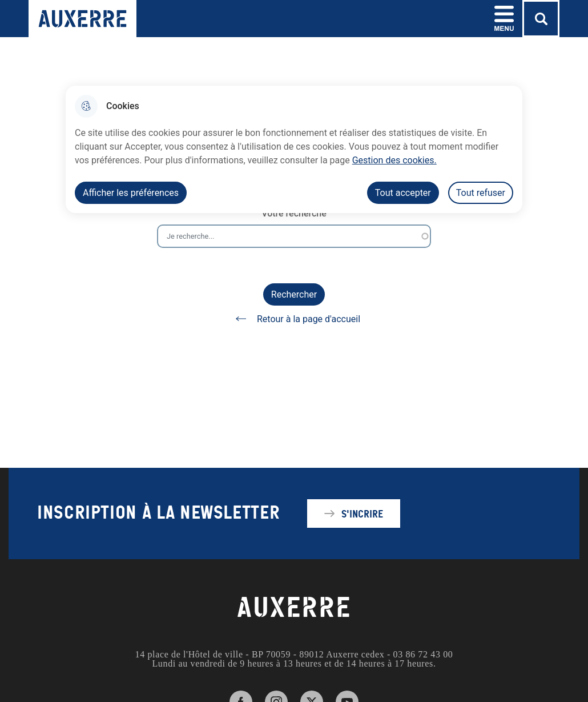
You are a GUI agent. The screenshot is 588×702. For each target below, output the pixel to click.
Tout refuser (481, 193)
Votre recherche (294, 213)
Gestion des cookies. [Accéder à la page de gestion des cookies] (394, 160)
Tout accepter (403, 193)
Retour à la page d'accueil (294, 319)
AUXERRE (294, 608)
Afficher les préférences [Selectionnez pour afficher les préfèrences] (131, 193)
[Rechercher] (541, 19)
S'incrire (362, 514)
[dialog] (294, 149)
